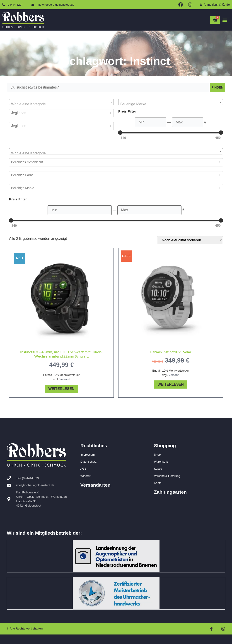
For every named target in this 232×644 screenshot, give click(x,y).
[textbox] (61, 104)
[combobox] (61, 102)
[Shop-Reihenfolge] (190, 240)
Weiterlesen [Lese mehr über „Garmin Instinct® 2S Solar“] (171, 384)
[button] (225, 20)
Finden (216, 87)
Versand (65, 379)
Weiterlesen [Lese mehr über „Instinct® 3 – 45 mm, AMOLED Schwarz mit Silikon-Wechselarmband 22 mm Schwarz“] (61, 389)
